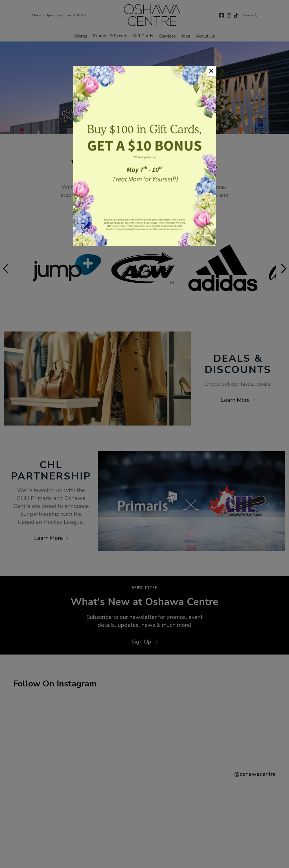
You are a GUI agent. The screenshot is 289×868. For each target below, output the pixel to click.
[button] (211, 71)
